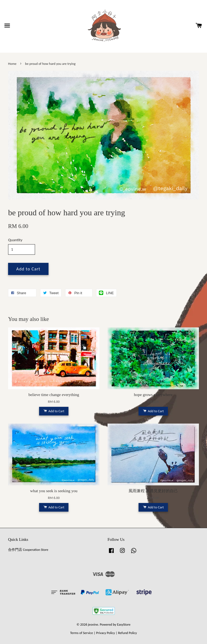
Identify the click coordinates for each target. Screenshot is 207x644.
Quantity (15, 240)
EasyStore (124, 624)
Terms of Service (82, 633)
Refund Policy (127, 633)
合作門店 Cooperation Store (28, 550)
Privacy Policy (105, 633)
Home (12, 64)
